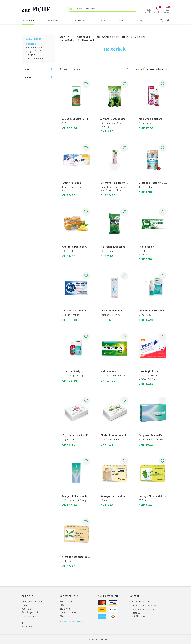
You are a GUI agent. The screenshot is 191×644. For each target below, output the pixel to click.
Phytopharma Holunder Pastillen (120, 435)
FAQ (62, 605)
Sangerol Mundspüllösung (78, 496)
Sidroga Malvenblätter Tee (155, 496)
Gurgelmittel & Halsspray (34, 53)
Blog (140, 21)
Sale (121, 21)
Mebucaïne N (108, 371)
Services (26, 605)
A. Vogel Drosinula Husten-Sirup (81, 119)
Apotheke (26, 609)
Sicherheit (65, 609)
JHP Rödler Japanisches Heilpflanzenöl (124, 311)
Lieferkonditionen (69, 612)
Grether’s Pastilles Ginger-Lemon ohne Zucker (90, 247)
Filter (27, 69)
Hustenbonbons (34, 58)
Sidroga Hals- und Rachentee (118, 496)
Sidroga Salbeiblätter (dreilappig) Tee (85, 557)
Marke (28, 77)
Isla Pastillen (146, 247)
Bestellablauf (67, 602)
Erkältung (140, 37)
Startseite (65, 37)
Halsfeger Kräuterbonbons (117, 247)
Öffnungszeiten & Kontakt (34, 602)
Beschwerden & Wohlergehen (112, 37)
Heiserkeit (32, 44)
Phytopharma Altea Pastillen (79, 435)
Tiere (102, 21)
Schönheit (54, 21)
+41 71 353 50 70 (140, 602)
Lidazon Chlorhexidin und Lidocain (159, 311)
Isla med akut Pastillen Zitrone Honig (85, 311)
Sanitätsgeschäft (30, 612)
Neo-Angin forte (148, 371)
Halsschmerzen (34, 48)
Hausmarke (79, 21)
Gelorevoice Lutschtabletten (118, 183)
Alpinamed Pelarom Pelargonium (158, 119)
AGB (62, 616)
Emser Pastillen (72, 183)
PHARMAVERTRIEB (71, 621)
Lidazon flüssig (71, 371)
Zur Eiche (99, 639)
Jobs (24, 623)
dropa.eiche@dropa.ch (144, 606)
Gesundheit (28, 21)
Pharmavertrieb (29, 616)
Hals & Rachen (68, 40)
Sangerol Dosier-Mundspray (155, 435)
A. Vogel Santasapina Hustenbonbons (123, 119)
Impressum (27, 627)
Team (24, 619)
